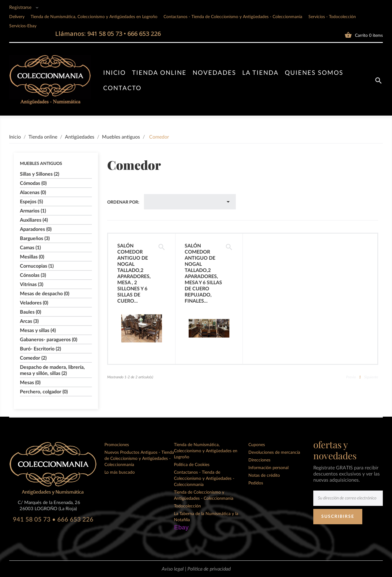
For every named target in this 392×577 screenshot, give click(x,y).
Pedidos (256, 483)
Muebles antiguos (41, 164)
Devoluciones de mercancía (274, 453)
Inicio (115, 73)
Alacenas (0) (33, 193)
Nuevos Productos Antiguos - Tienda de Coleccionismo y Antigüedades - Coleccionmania (139, 459)
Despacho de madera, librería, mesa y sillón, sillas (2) (52, 370)
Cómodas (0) (33, 183)
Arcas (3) (29, 321)
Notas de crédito (264, 476)
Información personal (268, 468)
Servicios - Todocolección (332, 17)
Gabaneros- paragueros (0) (49, 340)
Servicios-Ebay (23, 26)
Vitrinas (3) (32, 285)
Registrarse (21, 8)
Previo (351, 377)
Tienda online (159, 73)
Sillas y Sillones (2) (40, 174)
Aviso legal (173, 569)
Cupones (257, 445)
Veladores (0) (34, 303)
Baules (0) (30, 312)
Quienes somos (314, 73)
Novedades (214, 73)
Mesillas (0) (32, 257)
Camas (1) (30, 248)
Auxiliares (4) (34, 220)
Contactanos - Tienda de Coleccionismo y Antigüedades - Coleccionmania (233, 17)
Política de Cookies (192, 465)
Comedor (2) (33, 358)
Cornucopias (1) (37, 266)
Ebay (181, 527)
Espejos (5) (31, 202)
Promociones (117, 445)
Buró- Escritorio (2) (40, 349)
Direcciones (259, 460)
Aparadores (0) (36, 229)
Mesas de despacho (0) (45, 294)
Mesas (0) (30, 383)
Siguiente (371, 377)
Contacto (122, 88)
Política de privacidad (209, 569)
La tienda (260, 73)
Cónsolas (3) (33, 275)
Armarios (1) (33, 211)
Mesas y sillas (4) (38, 331)
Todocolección (187, 506)
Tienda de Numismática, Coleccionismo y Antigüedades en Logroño (94, 17)
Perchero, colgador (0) (44, 392)
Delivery (17, 17)
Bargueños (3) (35, 239)
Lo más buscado (120, 472)
